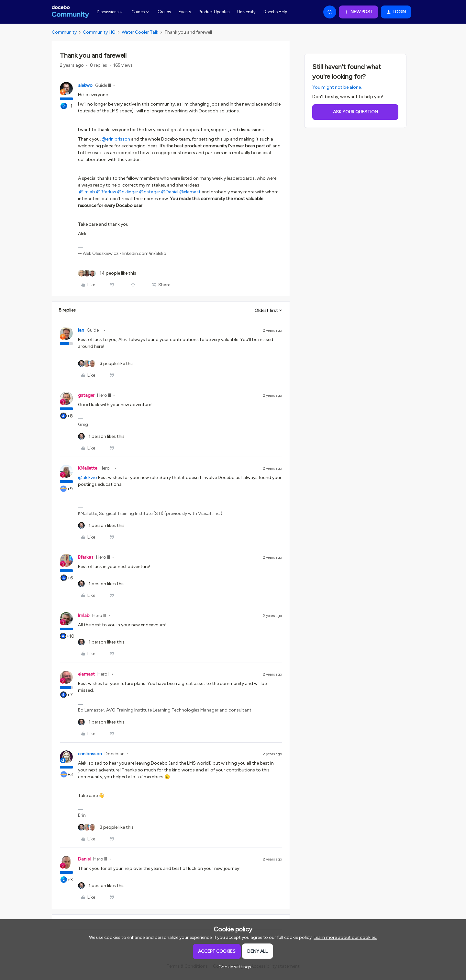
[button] (359, 12)
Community (64, 32)
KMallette (88, 468)
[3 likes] (106, 364)
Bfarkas (86, 557)
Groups (164, 12)
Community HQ (99, 32)
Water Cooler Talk (140, 32)
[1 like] (101, 436)
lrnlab (84, 615)
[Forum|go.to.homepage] (70, 12)
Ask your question (355, 112)
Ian (81, 330)
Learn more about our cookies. (345, 937)
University (246, 12)
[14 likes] (107, 273)
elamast (86, 674)
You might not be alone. (337, 87)
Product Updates (214, 12)
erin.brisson (90, 754)
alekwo (85, 85)
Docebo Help (275, 12)
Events (185, 12)
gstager (86, 395)
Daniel (84, 859)
